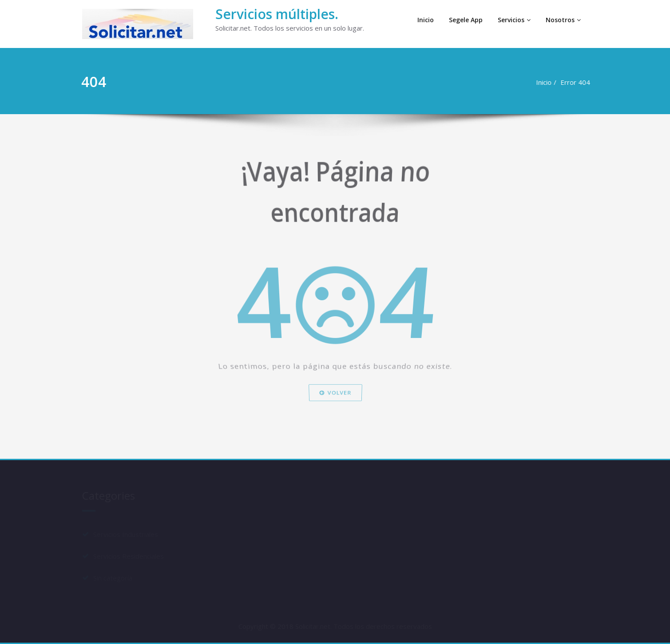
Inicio (426, 20)
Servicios (514, 20)
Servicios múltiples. (277, 14)
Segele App (466, 20)
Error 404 (573, 82)
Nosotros (563, 20)
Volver (335, 415)
